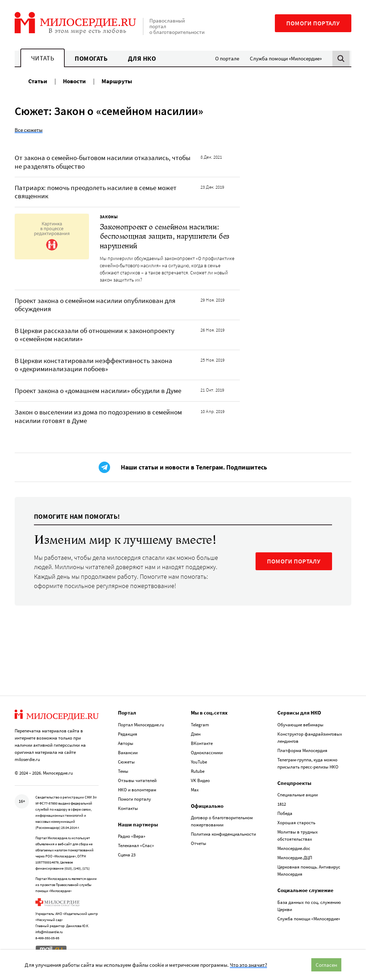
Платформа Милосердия (302, 750)
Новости (74, 81)
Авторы (126, 743)
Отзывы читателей (137, 780)
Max (195, 790)
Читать (43, 58)
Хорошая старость (296, 823)
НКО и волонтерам (137, 790)
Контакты (128, 808)
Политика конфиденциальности (223, 834)
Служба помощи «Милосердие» (286, 58)
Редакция (128, 734)
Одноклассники (207, 753)
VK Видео (200, 780)
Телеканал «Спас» (136, 845)
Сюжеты (126, 762)
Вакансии (128, 753)
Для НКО (142, 58)
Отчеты (199, 843)
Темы (123, 771)
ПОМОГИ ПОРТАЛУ (294, 561)
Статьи (38, 81)
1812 (282, 804)
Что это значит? (248, 965)
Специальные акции (298, 795)
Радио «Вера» (132, 836)
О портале (227, 58)
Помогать (91, 58)
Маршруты (117, 81)
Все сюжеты (29, 130)
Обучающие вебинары (300, 725)
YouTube (199, 762)
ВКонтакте (202, 743)
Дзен (196, 734)
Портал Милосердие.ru (141, 725)
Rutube (198, 771)
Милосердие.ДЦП (295, 858)
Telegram (200, 725)
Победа (285, 813)
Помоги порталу (313, 23)
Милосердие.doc (294, 848)
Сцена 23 (127, 855)
